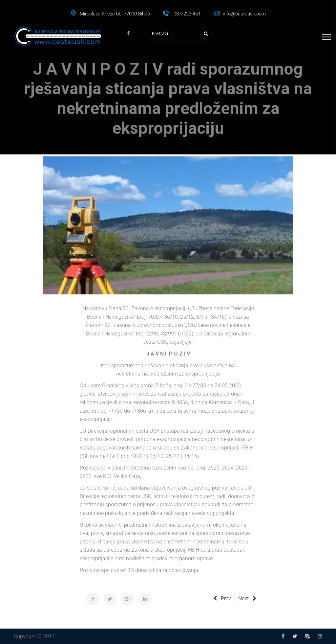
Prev (222, 598)
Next (247, 598)
